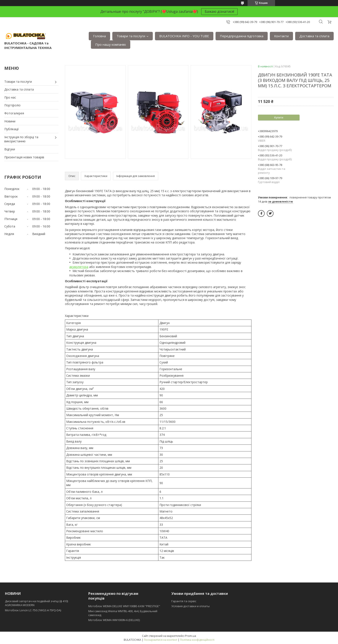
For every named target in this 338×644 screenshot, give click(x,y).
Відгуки (10, 149)
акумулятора (79, 267)
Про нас (10, 97)
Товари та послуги (131, 36)
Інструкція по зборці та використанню (21, 139)
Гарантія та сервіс (184, 601)
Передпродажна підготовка (242, 36)
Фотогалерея (14, 113)
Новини (10, 121)
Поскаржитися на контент (161, 640)
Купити (279, 118)
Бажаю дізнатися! (219, 11)
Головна (99, 36)
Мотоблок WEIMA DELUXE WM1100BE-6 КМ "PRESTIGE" (124, 606)
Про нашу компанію (111, 44)
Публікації (12, 129)
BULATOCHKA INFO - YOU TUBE (184, 36)
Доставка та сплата (314, 36)
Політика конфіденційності (197, 640)
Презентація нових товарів (24, 157)
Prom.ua (191, 636)
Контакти (281, 36)
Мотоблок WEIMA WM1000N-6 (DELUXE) (114, 620)
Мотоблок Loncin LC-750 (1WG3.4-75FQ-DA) (33, 610)
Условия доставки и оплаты (191, 606)
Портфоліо (12, 105)
